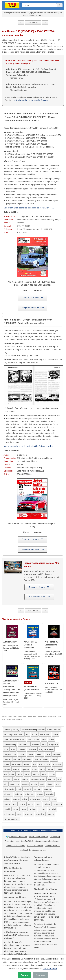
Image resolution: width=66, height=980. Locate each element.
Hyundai (25, 769)
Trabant (33, 809)
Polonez (19, 794)
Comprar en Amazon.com (32, 308)
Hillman (7, 769)
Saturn (7, 804)
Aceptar (25, 975)
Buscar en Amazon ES (39, 587)
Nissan (50, 784)
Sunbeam (57, 804)
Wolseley (40, 814)
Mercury (51, 779)
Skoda (30, 804)
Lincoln (36, 774)
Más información (50, 968)
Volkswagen (9, 814)
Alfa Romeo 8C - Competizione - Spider (52, 645)
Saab (53, 799)
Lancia (19, 774)
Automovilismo (54, 729)
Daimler (7, 759)
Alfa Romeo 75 (51, 683)
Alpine (56, 734)
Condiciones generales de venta (46, 841)
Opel (19, 789)
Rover (46, 799)
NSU (58, 784)
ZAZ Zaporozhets (12, 819)
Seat (14, 804)
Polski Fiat (29, 794)
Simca (22, 804)
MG (59, 779)
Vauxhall (52, 809)
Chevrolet (32, 749)
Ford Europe (44, 764)
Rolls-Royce (35, 799)
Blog (46, 837)
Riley (24, 799)
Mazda (25, 779)
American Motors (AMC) (15, 739)
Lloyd (45, 774)
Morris (34, 784)
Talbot (15, 809)
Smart (38, 804)
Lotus (52, 774)
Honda (16, 769)
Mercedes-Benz (38, 779)
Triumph (42, 809)
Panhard (37, 789)
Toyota (23, 809)
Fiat (35, 764)
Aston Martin (34, 739)
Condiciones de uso (37, 850)
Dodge (54, 759)
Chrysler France (46, 749)
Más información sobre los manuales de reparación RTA (29, 208)
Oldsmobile (9, 789)
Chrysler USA (10, 754)
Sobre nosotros (36, 837)
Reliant (7, 799)
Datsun (17, 759)
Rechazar (41, 975)
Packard (27, 789)
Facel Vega (17, 764)
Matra (17, 779)
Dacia (30, 754)
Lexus (28, 774)
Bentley (36, 744)
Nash (42, 784)
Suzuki (7, 809)
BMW (44, 744)
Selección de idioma (18, 837)
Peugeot (47, 789)
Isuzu (42, 769)
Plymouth (8, 794)
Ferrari (27, 764)
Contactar (54, 837)
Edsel (6, 764)
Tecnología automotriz (14, 734)
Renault (16, 799)
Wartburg (29, 814)
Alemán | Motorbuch (31, 87)
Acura (34, 734)
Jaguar (50, 769)
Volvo (20, 814)
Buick (13, 749)
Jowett (59, 769)
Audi (44, 739)
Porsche (50, 794)
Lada (12, 774)
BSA (6, 749)
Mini (6, 784)
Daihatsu (56, 754)
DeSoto (37, 759)
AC (28, 734)
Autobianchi (24, 744)
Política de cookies (35, 845)
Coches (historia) (11, 729)
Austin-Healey (10, 744)
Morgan (25, 784)
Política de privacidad (15, 845)
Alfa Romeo (33, 22)
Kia (5, 774)
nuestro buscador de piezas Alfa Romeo (30, 100)
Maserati (8, 779)
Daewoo (39, 754)
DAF (48, 754)
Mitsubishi (15, 784)
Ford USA (57, 764)
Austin (52, 739)
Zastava (50, 814)
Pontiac (40, 794)
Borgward (54, 744)
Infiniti (34, 769)
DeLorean (27, 759)
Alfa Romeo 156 (10, 642)
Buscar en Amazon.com (39, 596)
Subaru (47, 804)
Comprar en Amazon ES (32, 298)
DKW (46, 759)
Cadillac (22, 749)
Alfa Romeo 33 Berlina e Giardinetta (31, 645)
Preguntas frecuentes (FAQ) (17, 841)
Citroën (22, 754)
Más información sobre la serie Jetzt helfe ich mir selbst (28, 446)
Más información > (36, 15)
